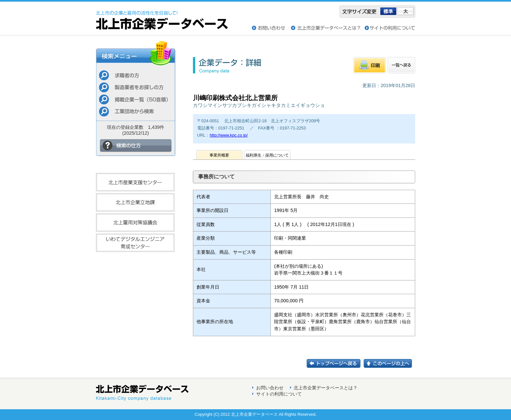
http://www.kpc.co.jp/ (229, 135)
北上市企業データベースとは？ (326, 388)
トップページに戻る (335, 363)
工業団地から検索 (136, 111)
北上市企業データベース (162, 16)
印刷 (370, 65)
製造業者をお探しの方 (136, 87)
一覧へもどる (401, 65)
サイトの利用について (390, 28)
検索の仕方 (136, 146)
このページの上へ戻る (389, 363)
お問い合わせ (271, 28)
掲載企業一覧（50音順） (136, 99)
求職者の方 (136, 75)
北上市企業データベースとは (328, 28)
